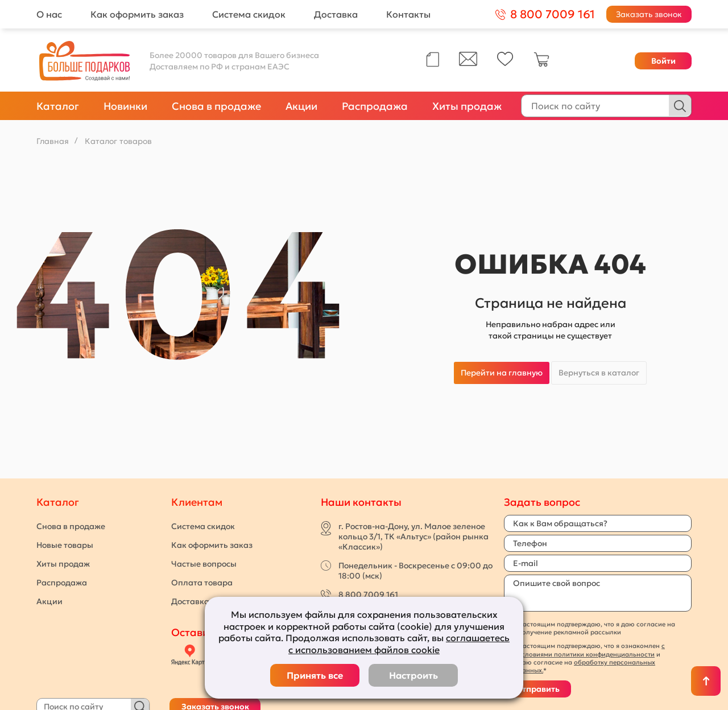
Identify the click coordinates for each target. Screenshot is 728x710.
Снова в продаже (216, 106)
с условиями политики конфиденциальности (591, 650)
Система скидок (249, 14)
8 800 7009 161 (368, 595)
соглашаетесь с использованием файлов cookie (399, 644)
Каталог (58, 106)
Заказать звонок (649, 14)
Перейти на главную (502, 373)
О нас (49, 14)
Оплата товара (202, 583)
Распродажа (375, 106)
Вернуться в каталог (599, 373)
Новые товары (65, 545)
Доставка (336, 14)
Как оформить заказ (137, 14)
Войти (663, 61)
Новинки (125, 106)
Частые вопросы (204, 564)
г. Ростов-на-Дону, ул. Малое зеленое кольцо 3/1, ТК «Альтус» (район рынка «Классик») (413, 536)
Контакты (408, 14)
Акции (301, 106)
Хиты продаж (467, 106)
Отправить (537, 689)
